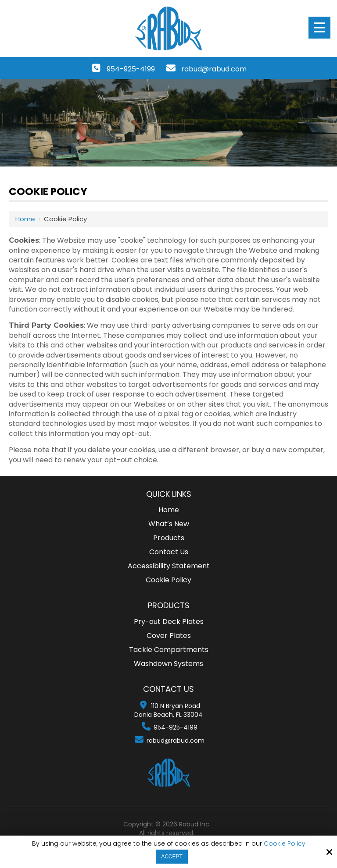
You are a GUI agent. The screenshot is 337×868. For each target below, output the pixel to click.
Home (25, 219)
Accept (172, 857)
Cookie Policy (285, 844)
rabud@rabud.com (214, 69)
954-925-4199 (131, 69)
